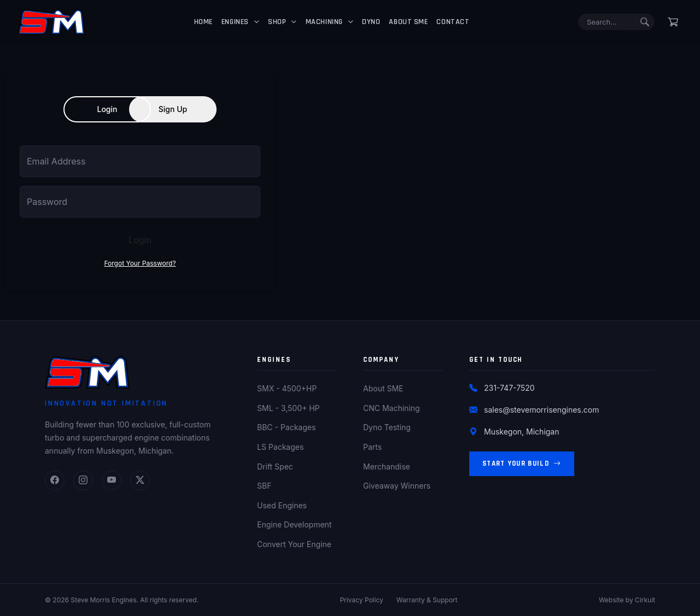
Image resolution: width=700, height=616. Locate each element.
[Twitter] (140, 480)
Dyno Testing (387, 427)
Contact (453, 22)
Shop (277, 22)
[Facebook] (55, 480)
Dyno (371, 22)
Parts (372, 447)
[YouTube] (112, 480)
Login (107, 109)
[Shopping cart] (673, 22)
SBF (264, 486)
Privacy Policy (361, 600)
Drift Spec (275, 467)
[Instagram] (83, 480)
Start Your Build (522, 464)
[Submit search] (645, 22)
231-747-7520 (509, 388)
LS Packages (280, 447)
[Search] (616, 22)
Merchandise (387, 467)
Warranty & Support (427, 600)
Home (203, 22)
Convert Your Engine (294, 544)
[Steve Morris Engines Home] (51, 22)
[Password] (140, 202)
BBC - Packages (286, 427)
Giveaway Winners (397, 486)
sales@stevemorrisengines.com (541, 410)
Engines (235, 22)
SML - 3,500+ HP (288, 408)
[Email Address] (140, 161)
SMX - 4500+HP (287, 388)
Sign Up (173, 109)
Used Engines (282, 505)
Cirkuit (645, 600)
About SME (408, 22)
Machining (324, 22)
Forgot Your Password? (140, 263)
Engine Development (294, 524)
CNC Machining (392, 408)
